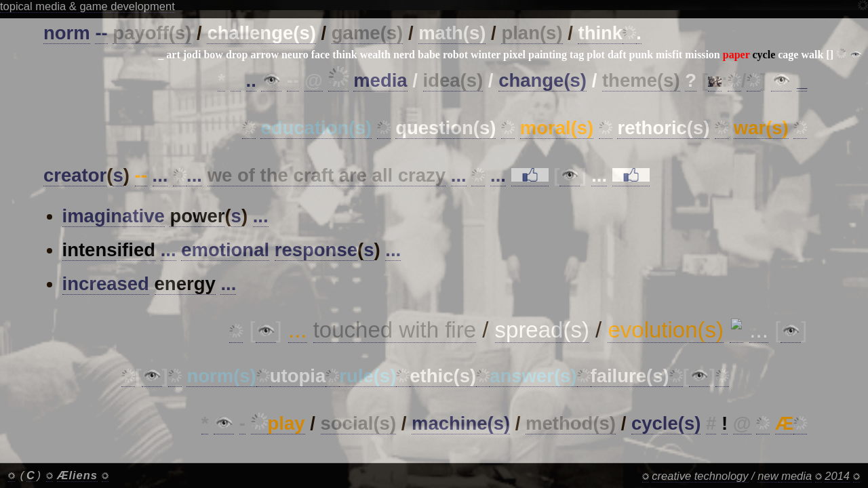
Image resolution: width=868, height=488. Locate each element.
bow (213, 55)
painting (548, 55)
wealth (375, 55)
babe (429, 55)
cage (788, 55)
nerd (404, 55)
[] (830, 55)
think (344, 55)
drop (237, 55)
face (321, 55)
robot (455, 55)
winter (486, 55)
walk (812, 55)
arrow (265, 55)
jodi (192, 55)
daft (617, 55)
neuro (295, 55)
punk (641, 55)
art (173, 55)
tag (577, 55)
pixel (514, 55)
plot (596, 55)
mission (703, 55)
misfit (669, 55)
